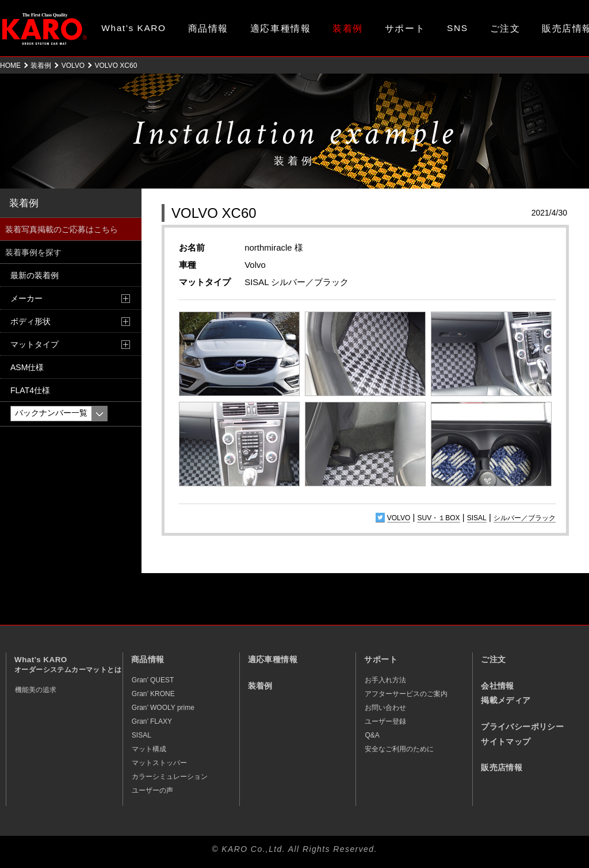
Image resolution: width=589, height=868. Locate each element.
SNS (458, 28)
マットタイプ (35, 344)
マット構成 (149, 749)
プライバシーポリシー (522, 727)
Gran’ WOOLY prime (163, 708)
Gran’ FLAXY (152, 721)
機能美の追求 (36, 690)
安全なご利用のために (399, 749)
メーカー (26, 298)
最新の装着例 (35, 275)
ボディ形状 (30, 321)
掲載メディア (506, 700)
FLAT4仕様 (30, 390)
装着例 (348, 28)
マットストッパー (159, 763)
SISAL (477, 518)
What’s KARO (133, 28)
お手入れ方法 (385, 680)
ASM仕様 (27, 367)
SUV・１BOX (438, 518)
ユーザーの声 (152, 790)
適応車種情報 (280, 28)
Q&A (372, 735)
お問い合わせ (385, 708)
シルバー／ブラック (525, 518)
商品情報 (208, 28)
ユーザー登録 (385, 721)
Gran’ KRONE (153, 694)
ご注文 (505, 28)
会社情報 (498, 686)
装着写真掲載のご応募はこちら (62, 229)
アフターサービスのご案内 (406, 694)
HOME (10, 66)
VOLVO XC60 (214, 213)
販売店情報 (502, 768)
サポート (405, 28)
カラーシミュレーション (170, 777)
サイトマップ (506, 742)
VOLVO (73, 66)
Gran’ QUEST (153, 680)
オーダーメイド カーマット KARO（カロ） (45, 29)
